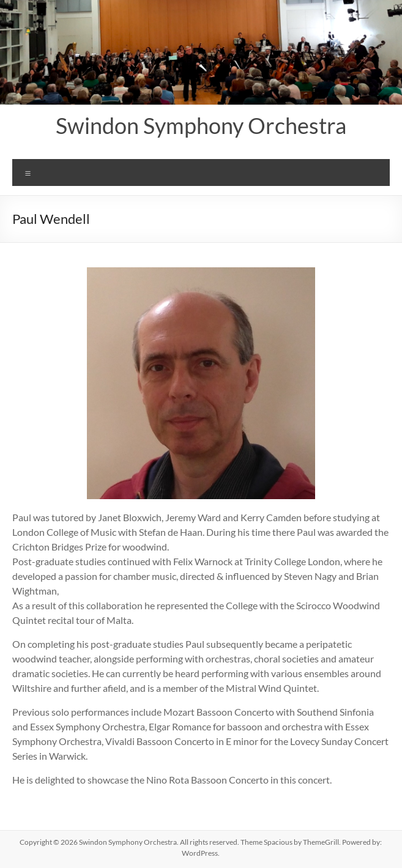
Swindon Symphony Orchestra (201, 125)
